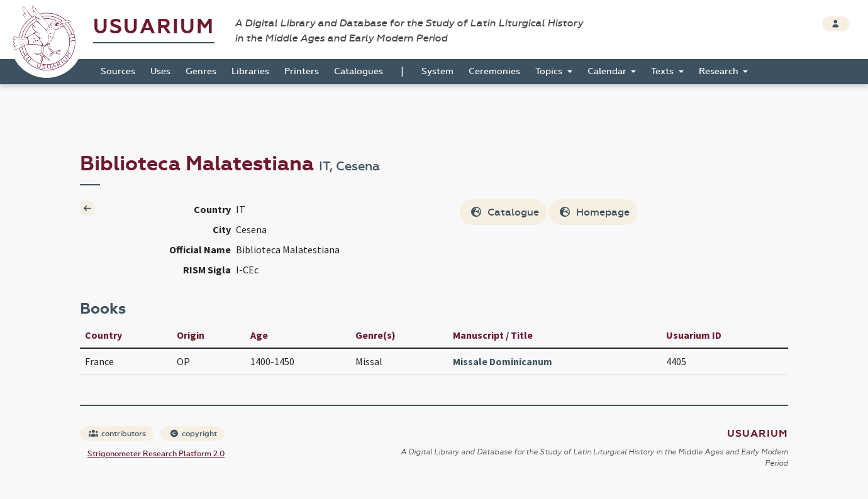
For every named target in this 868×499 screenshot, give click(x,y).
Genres (201, 71)
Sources (118, 71)
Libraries (250, 71)
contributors (117, 434)
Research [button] (720, 71)
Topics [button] (550, 71)
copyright (193, 434)
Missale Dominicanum (503, 361)
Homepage (594, 212)
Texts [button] (664, 71)
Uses (160, 71)
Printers (302, 71)
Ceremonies (494, 71)
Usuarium (154, 27)
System (437, 71)
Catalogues (359, 71)
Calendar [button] (608, 71)
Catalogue (504, 212)
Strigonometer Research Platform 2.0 (156, 454)
